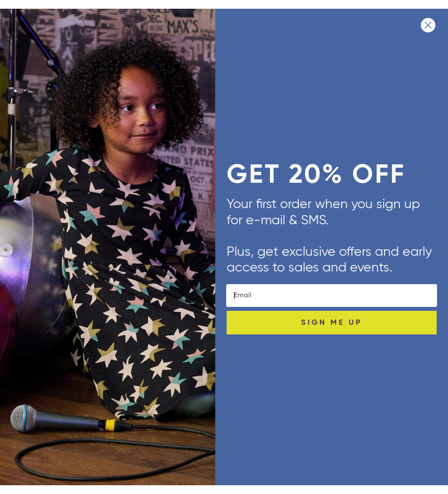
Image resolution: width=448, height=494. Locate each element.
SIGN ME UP (332, 323)
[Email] (332, 296)
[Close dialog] (428, 25)
